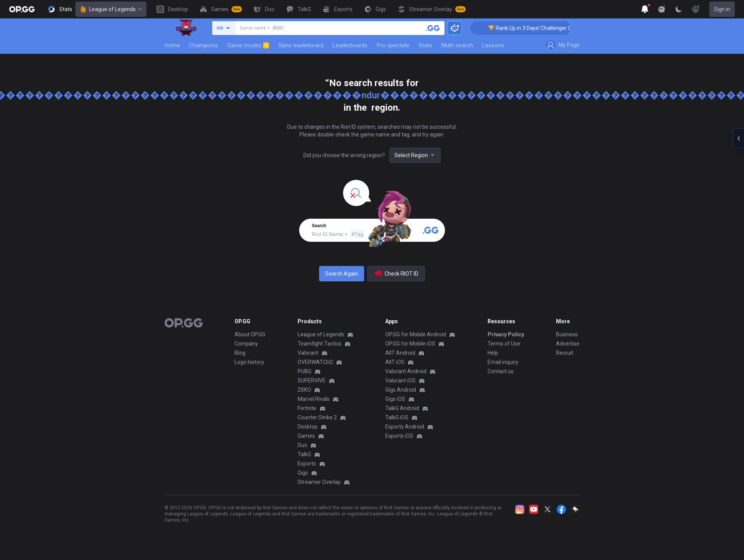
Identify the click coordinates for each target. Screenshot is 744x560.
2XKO (304, 390)
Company (246, 344)
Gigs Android (401, 390)
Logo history (249, 362)
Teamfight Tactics (320, 344)
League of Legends (111, 9)
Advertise (568, 344)
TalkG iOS (397, 417)
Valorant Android (406, 371)
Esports (307, 464)
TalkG (304, 454)
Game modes (248, 45)
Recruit (565, 353)
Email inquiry (503, 362)
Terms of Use (504, 344)
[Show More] (645, 9)
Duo (302, 445)
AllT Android (400, 353)
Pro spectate (393, 45)
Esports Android (405, 427)
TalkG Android (402, 408)
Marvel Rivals (314, 399)
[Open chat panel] (738, 138)
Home (172, 45)
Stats (425, 45)
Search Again (342, 274)
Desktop (308, 427)
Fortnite (307, 408)
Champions (204, 45)
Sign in (722, 9)
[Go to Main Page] (22, 9)
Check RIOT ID (396, 274)
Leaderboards (350, 45)
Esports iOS (399, 436)
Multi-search (457, 45)
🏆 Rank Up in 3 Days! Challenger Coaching (545, 28)
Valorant (308, 353)
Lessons (493, 45)
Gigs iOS (395, 399)
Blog (240, 353)
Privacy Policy (506, 334)
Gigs (303, 473)
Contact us (501, 371)
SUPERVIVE (312, 381)
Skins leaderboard (301, 45)
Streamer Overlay (319, 482)
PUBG (305, 371)
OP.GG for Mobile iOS (410, 344)
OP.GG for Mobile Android (416, 334)
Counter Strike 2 (317, 417)
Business (567, 334)
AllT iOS (395, 362)
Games (306, 436)
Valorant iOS (400, 381)
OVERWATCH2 (315, 362)
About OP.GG (250, 334)
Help (493, 353)
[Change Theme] (679, 9)
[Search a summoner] (433, 28)
